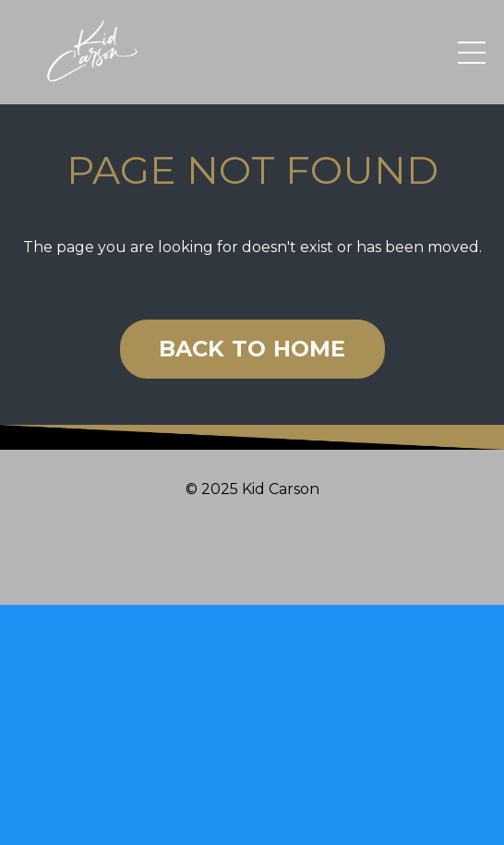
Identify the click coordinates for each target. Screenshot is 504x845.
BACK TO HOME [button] (252, 349)
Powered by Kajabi (252, 558)
